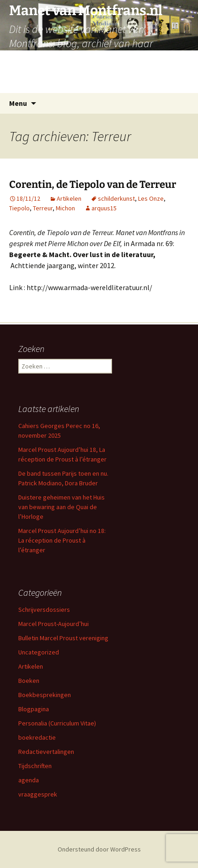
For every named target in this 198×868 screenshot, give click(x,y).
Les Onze (151, 198)
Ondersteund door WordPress (99, 849)
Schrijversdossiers (44, 610)
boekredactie (37, 737)
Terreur (43, 208)
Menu (18, 103)
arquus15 (104, 208)
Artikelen (69, 198)
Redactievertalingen (46, 752)
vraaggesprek (38, 794)
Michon (65, 208)
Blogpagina (34, 709)
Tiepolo (19, 208)
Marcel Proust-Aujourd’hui (54, 624)
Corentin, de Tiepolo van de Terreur (93, 184)
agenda (29, 780)
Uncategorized (39, 652)
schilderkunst (116, 198)
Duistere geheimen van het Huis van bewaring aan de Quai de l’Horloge (62, 507)
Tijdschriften (35, 766)
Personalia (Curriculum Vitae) (57, 723)
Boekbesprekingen (45, 695)
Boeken (29, 681)
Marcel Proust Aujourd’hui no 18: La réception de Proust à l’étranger (62, 540)
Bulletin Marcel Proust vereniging (63, 638)
